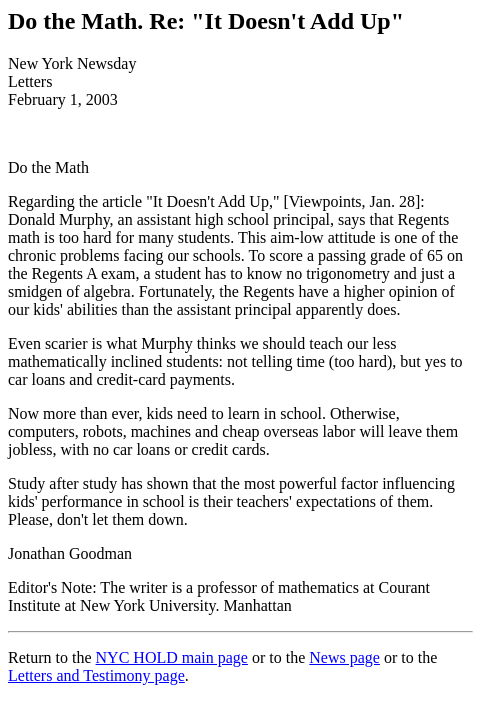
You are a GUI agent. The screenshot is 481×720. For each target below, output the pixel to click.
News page (344, 657)
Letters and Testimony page (96, 675)
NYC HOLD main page (172, 657)
